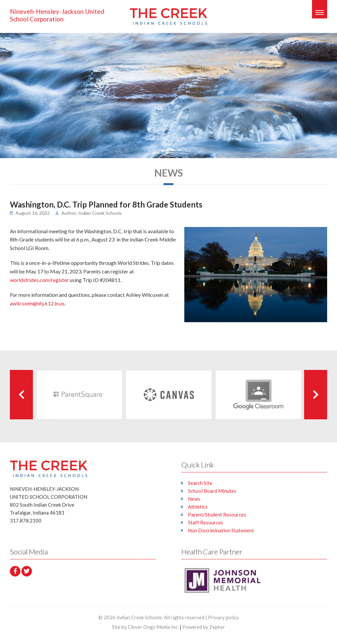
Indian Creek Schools (139, 617)
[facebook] (15, 571)
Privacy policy (223, 617)
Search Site (200, 483)
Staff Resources (206, 522)
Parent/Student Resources (217, 515)
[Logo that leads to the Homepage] (49, 469)
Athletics (198, 507)
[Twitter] (27, 571)
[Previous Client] (21, 395)
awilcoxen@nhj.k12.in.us (37, 303)
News (194, 499)
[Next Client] (316, 395)
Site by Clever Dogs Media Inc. (145, 627)
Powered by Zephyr (204, 627)
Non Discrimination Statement (221, 530)
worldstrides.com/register (39, 280)
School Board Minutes (212, 491)
